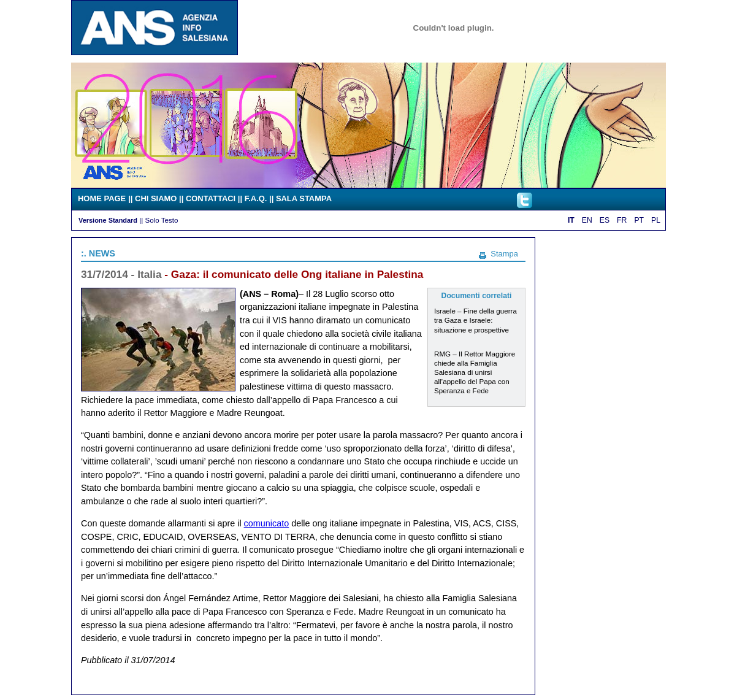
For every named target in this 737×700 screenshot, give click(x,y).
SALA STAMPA (304, 198)
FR (622, 220)
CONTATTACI (211, 198)
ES (605, 220)
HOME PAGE (102, 198)
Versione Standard (108, 220)
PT (639, 220)
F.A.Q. (256, 198)
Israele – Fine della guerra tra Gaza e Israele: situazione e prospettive (475, 320)
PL (656, 220)
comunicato (267, 523)
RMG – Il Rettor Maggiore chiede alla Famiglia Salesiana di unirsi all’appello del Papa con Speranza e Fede (475, 372)
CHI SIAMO (156, 198)
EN (587, 220)
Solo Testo (161, 220)
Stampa (504, 254)
